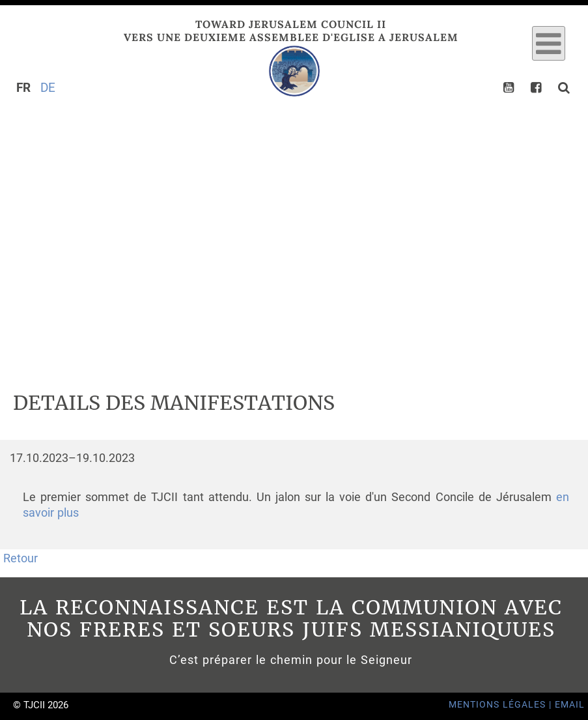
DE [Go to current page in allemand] (48, 88)
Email (570, 705)
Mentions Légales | (502, 705)
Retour (21, 558)
